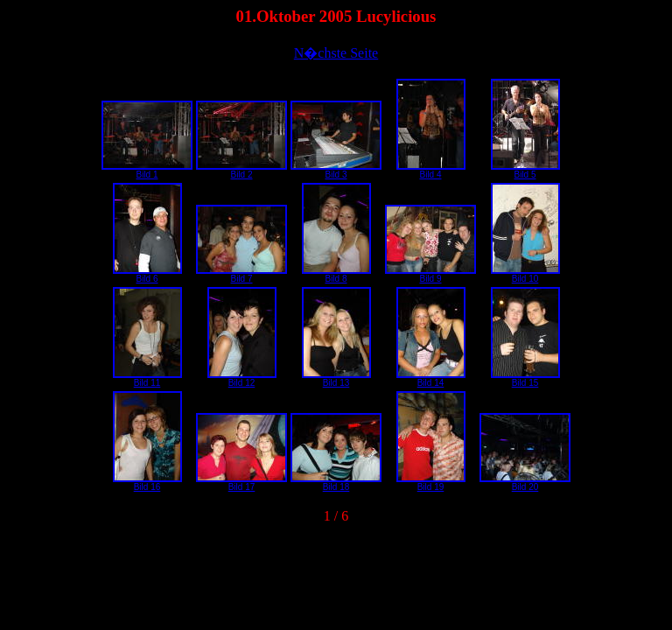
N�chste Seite (336, 53)
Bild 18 (336, 483)
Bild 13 (336, 379)
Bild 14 (431, 379)
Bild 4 (431, 171)
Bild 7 (241, 275)
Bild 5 (525, 171)
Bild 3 (336, 171)
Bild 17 (241, 483)
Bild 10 (525, 275)
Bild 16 (147, 483)
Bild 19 (431, 483)
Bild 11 (147, 379)
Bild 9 (430, 275)
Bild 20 (525, 483)
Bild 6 (147, 275)
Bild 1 (147, 171)
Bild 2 (241, 171)
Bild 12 (242, 379)
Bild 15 (525, 379)
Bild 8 (336, 275)
